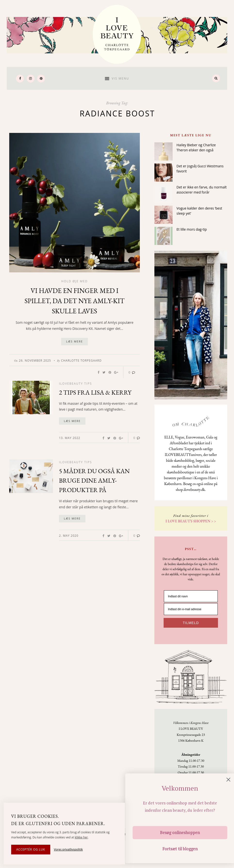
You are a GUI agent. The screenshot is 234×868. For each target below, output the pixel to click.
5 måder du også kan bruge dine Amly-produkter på (94, 480)
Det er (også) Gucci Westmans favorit (200, 169)
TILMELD (191, 623)
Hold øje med (75, 281)
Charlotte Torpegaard (81, 361)
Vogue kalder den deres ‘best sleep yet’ (199, 211)
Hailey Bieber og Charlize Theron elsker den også (196, 147)
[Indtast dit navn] (191, 596)
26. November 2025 (35, 361)
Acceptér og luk (31, 849)
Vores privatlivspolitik (68, 849)
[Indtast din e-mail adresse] (191, 609)
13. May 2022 (70, 438)
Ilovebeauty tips (75, 384)
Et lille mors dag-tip (192, 229)
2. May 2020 (69, 536)
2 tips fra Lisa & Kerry (95, 392)
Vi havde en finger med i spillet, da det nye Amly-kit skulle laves (75, 301)
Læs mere (74, 341)
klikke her (81, 837)
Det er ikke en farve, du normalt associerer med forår (202, 190)
